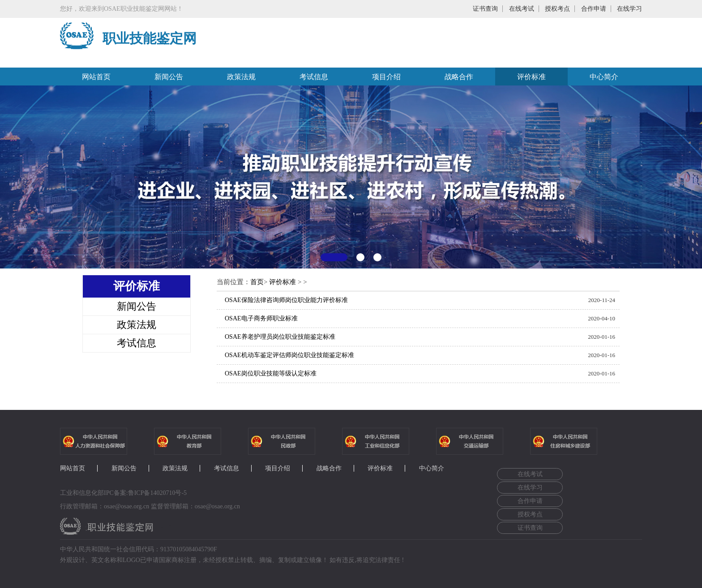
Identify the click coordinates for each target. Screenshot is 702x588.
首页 (257, 282)
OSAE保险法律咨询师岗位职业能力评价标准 (286, 300)
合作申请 (594, 9)
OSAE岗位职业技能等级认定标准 (271, 373)
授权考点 (557, 9)
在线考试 (522, 9)
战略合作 (459, 77)
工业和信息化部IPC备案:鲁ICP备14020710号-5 (123, 493)
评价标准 (531, 77)
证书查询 (485, 9)
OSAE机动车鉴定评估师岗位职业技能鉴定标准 (289, 355)
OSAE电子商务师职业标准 (261, 318)
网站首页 (96, 77)
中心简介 (604, 77)
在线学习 (629, 9)
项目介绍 (386, 77)
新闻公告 (169, 77)
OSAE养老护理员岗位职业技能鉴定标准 (280, 337)
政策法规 (241, 77)
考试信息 (314, 77)
